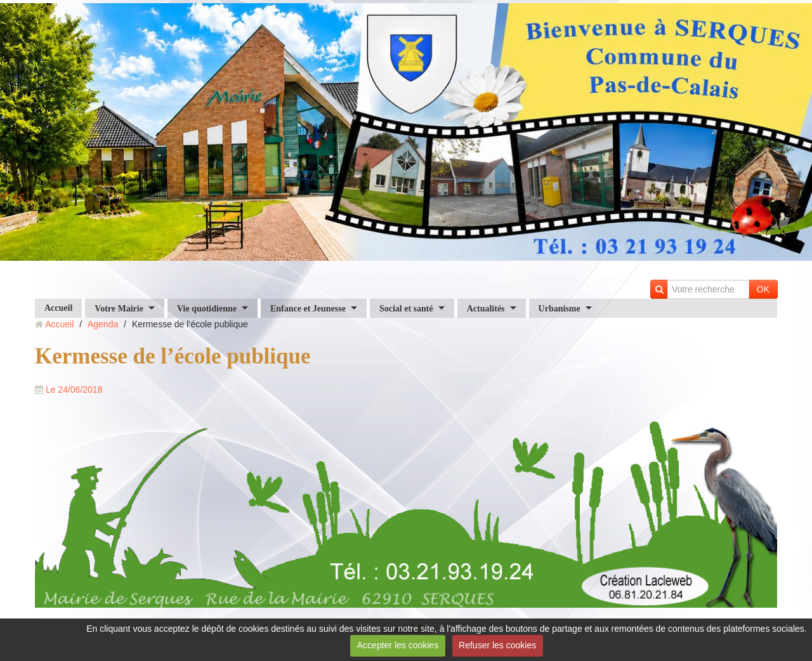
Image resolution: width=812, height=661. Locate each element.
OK (763, 289)
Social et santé (406, 308)
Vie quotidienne (207, 308)
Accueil (58, 308)
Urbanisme (560, 308)
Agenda (103, 324)
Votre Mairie (119, 308)
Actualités (486, 308)
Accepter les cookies (398, 645)
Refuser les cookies (497, 645)
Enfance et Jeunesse (308, 308)
